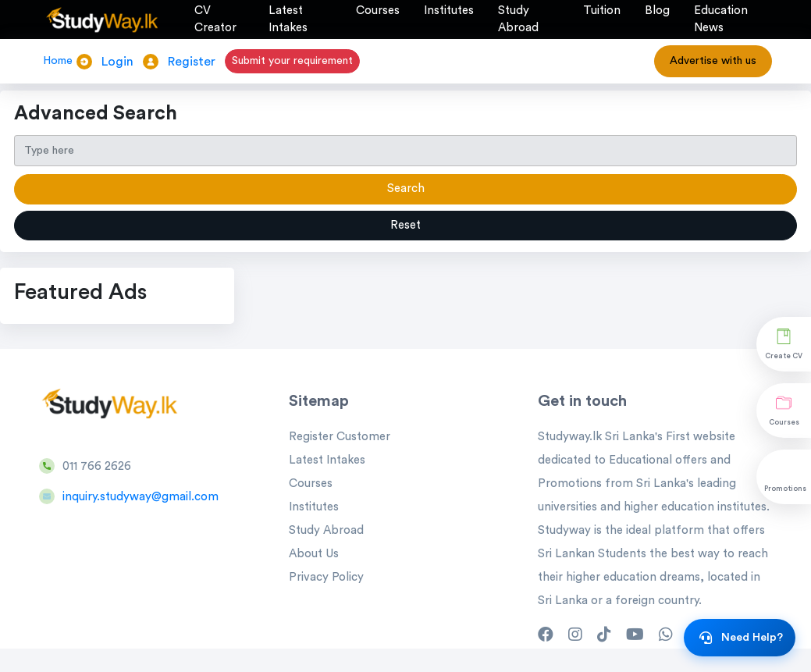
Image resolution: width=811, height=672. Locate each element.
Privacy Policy (326, 577)
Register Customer (340, 437)
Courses (311, 484)
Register (192, 62)
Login (117, 62)
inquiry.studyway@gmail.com (141, 497)
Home (58, 61)
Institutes (314, 507)
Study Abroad (326, 530)
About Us (314, 554)
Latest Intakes (327, 460)
